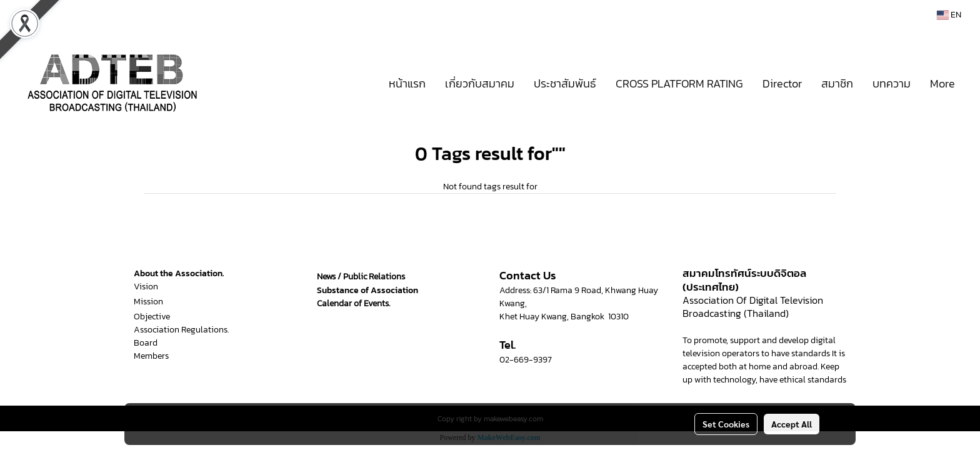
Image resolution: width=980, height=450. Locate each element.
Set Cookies (726, 424)
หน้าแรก (407, 83)
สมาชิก (837, 83)
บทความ (892, 83)
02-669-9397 (526, 360)
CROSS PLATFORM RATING (679, 83)
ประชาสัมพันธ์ (565, 83)
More (942, 83)
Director (782, 83)
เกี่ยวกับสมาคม (480, 83)
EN (949, 15)
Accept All (792, 424)
